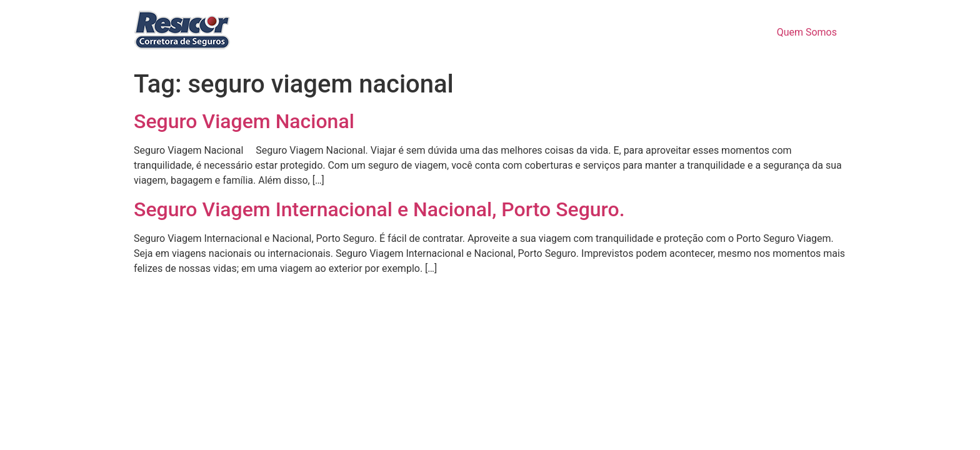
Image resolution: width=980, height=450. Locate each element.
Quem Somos (807, 32)
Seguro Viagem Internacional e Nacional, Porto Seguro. (379, 209)
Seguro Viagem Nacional (244, 121)
